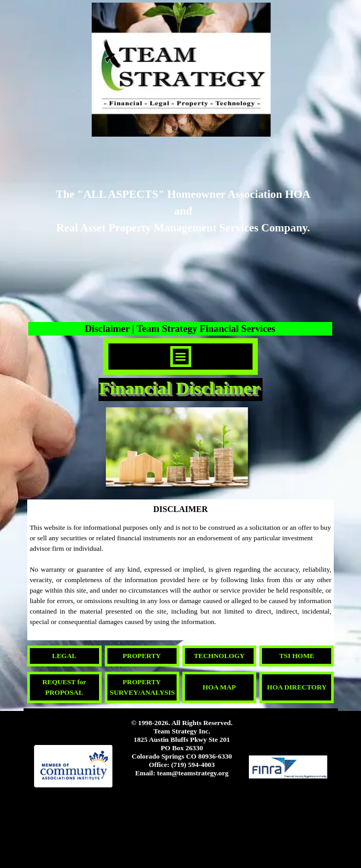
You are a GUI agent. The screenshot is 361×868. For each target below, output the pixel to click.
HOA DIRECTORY (297, 687)
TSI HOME (297, 656)
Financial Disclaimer (179, 388)
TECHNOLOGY (219, 656)
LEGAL (64, 656)
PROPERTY (142, 656)
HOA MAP (219, 687)
